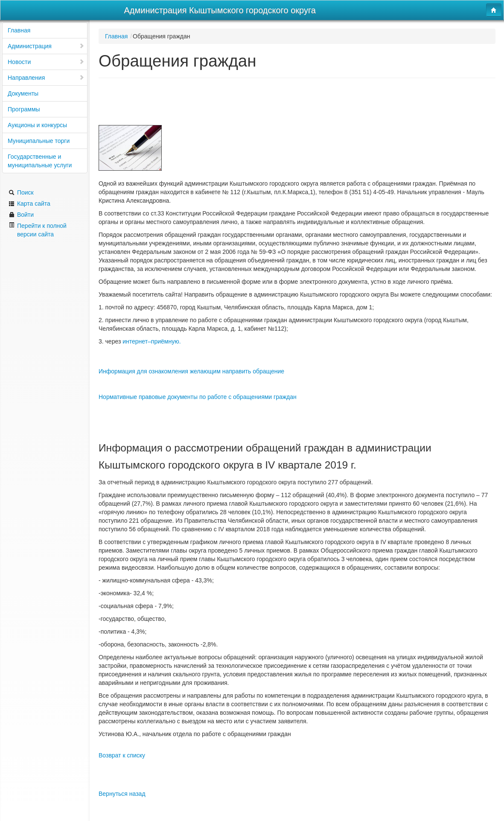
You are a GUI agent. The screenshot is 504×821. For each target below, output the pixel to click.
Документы (23, 93)
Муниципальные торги (39, 141)
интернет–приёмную (151, 341)
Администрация (46, 46)
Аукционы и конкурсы (37, 125)
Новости (46, 62)
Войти (21, 215)
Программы (24, 109)
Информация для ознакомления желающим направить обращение (191, 371)
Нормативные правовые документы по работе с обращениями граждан (198, 397)
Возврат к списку (122, 755)
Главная (19, 30)
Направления (46, 78)
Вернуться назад (122, 794)
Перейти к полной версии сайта (38, 230)
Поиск (21, 192)
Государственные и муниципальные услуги (40, 161)
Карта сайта (29, 204)
